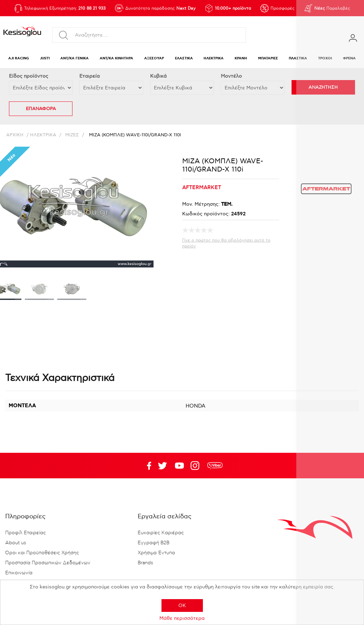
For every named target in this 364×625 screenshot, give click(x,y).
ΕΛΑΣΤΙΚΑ (184, 58)
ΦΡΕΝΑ (349, 58)
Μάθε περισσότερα (182, 618)
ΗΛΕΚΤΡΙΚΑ (214, 58)
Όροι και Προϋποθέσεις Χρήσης (42, 553)
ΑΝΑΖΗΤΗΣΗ (323, 87)
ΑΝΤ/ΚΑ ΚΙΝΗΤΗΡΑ (116, 58)
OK (182, 606)
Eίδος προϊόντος (29, 76)
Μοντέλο (231, 76)
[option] (39, 291)
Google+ (196, 466)
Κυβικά (158, 76)
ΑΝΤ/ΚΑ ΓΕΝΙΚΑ (75, 58)
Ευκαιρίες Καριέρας (161, 533)
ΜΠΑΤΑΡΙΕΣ (268, 58)
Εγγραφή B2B (154, 543)
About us (16, 543)
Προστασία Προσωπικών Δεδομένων (48, 563)
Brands (145, 563)
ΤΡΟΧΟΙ (325, 58)
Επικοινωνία (19, 573)
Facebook (146, 466)
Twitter (179, 466)
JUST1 (45, 58)
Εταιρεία (90, 76)
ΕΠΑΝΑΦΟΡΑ (41, 109)
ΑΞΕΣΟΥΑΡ (154, 58)
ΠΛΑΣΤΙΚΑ (298, 58)
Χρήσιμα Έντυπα (156, 553)
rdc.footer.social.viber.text (215, 466)
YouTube (163, 466)
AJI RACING (19, 58)
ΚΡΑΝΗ (241, 58)
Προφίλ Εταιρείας (26, 533)
